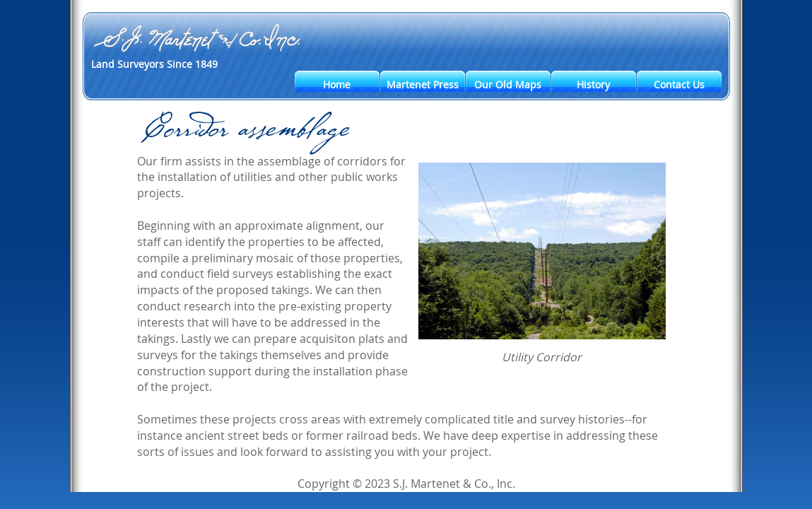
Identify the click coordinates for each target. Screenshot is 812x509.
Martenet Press (423, 84)
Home (337, 84)
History (593, 84)
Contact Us (679, 84)
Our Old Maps (508, 84)
